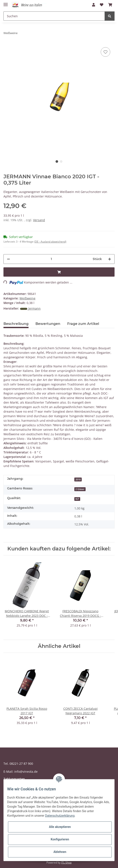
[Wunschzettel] (102, 5)
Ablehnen (60, 852)
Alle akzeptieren (60, 827)
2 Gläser (80, 489)
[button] (94, 5)
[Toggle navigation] (6, 3)
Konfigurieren (60, 839)
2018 (78, 479)
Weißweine (27, 298)
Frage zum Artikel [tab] (83, 324)
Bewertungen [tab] (48, 324)
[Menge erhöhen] (110, 259)
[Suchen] (54, 16)
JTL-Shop (66, 863)
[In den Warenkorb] (59, 272)
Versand (39, 220)
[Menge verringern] (8, 259)
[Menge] (51, 259)
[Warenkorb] (110, 5)
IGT (77, 499)
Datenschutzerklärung (60, 816)
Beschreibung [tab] (16, 324)
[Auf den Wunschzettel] (105, 52)
